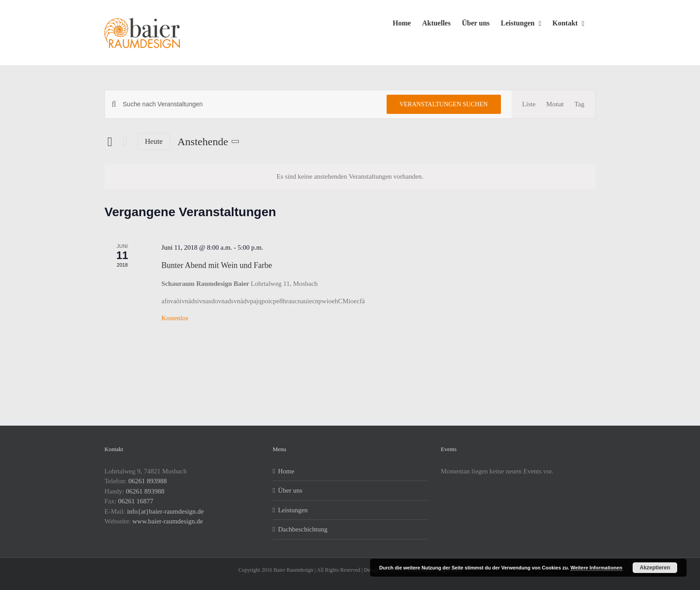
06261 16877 (135, 501)
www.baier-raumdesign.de (168, 521)
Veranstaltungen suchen (444, 104)
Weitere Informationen (596, 568)
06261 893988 (148, 481)
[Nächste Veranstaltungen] (125, 142)
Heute (154, 141)
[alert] (350, 177)
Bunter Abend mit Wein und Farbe (217, 265)
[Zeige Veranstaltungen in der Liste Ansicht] (529, 104)
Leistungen (293, 510)
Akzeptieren (655, 568)
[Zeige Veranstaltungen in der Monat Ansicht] (555, 104)
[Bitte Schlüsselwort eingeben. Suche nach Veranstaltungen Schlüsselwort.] (249, 104)
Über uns (290, 490)
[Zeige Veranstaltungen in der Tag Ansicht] (579, 104)
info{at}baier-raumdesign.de (165, 511)
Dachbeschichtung (303, 529)
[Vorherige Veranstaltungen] (110, 142)
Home (286, 471)
